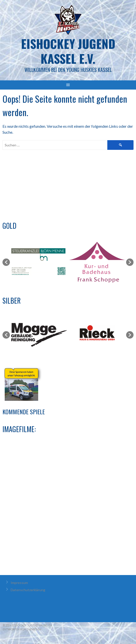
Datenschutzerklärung (28, 590)
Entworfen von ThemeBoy (22, 629)
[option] (39, 262)
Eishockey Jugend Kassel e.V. (68, 51)
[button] (6, 262)
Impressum (19, 583)
